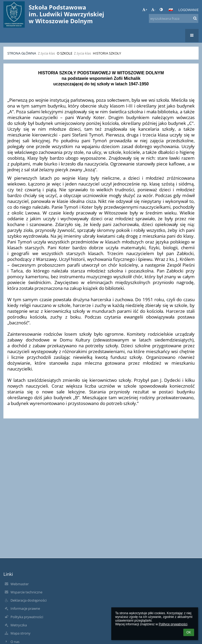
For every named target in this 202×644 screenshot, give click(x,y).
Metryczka (19, 625)
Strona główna (22, 53)
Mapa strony (21, 633)
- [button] (153, 9)
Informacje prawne (25, 608)
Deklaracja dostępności (29, 600)
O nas (15, 642)
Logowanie (188, 10)
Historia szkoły (107, 53)
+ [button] (145, 9)
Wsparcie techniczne (26, 592)
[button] (171, 10)
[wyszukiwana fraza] (174, 18)
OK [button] (189, 632)
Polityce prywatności (173, 624)
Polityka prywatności (27, 617)
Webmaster (20, 584)
